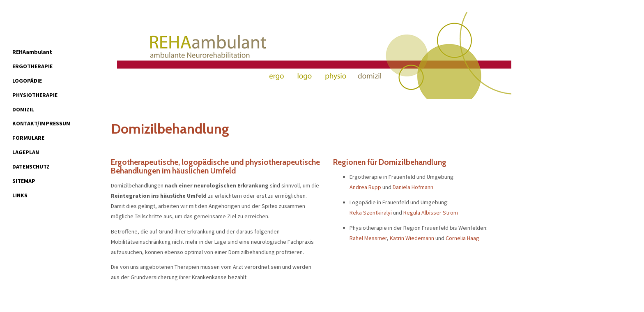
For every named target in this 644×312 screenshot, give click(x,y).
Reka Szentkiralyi (371, 213)
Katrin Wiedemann (412, 238)
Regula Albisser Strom (431, 213)
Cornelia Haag (462, 238)
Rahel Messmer (368, 238)
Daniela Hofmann (413, 187)
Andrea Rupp (365, 187)
